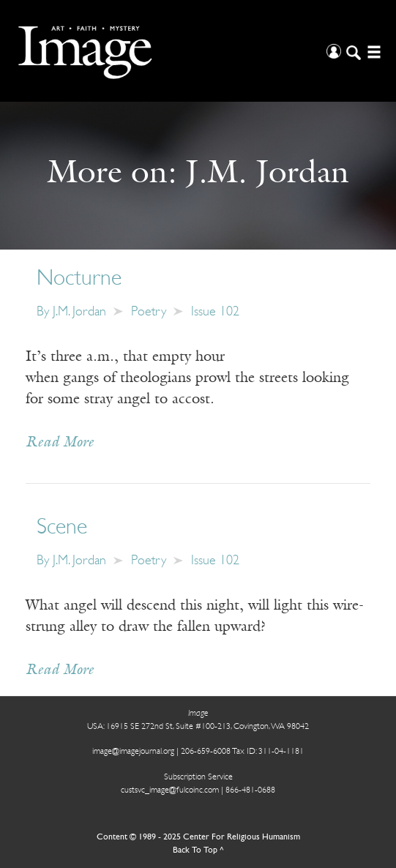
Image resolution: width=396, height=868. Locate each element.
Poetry (149, 312)
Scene (62, 528)
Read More (60, 443)
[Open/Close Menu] (372, 51)
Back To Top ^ (198, 850)
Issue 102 (215, 312)
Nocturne (79, 279)
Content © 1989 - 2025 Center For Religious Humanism (198, 837)
